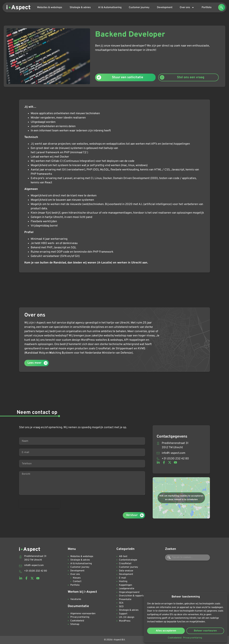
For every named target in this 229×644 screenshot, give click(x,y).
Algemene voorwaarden (83, 614)
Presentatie (125, 599)
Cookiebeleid (175, 638)
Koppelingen (125, 585)
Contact (77, 581)
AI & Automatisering (110, 7)
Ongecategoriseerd (129, 592)
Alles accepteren (166, 631)
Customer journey (139, 7)
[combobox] (187, 558)
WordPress (125, 621)
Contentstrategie (128, 560)
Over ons (187, 7)
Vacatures (76, 599)
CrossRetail (125, 564)
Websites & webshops (50, 7)
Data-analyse (126, 571)
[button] (222, 7)
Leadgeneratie (127, 589)
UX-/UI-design (127, 617)
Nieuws (77, 578)
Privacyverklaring (193, 638)
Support (123, 614)
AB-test (123, 556)
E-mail (122, 578)
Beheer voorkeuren (205, 631)
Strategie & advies (80, 7)
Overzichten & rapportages (133, 596)
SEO (121, 607)
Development (165, 7)
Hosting (123, 581)
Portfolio (207, 7)
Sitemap (75, 624)
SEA (121, 603)
